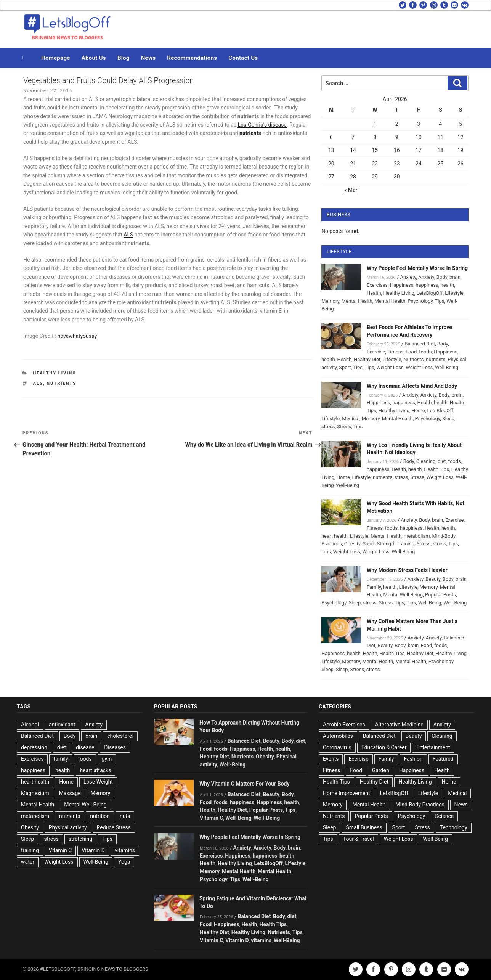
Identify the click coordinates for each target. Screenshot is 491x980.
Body (442, 277)
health (448, 285)
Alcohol (30, 725)
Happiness (402, 285)
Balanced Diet (420, 344)
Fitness (395, 352)
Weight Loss (390, 367)
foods (425, 352)
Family (374, 587)
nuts (125, 816)
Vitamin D (93, 850)
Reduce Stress (114, 827)
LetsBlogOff (430, 293)
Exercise (376, 352)
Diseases (115, 747)
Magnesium (35, 793)
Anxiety (408, 277)
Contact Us (243, 58)
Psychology (420, 301)
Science (444, 816)
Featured (443, 759)
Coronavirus (337, 747)
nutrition (100, 816)
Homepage (56, 58)
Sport (345, 367)
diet (442, 461)
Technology (454, 827)
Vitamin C (60, 850)
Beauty (433, 579)
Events (331, 759)
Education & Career (384, 747)
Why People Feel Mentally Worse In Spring (417, 268)
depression (34, 747)
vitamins (125, 850)
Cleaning (426, 461)
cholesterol (120, 736)
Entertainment (433, 747)
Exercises (377, 285)
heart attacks (96, 770)
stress (328, 427)
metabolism (417, 536)
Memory (330, 301)
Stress (344, 427)
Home (418, 410)
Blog (124, 58)
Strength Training (396, 544)
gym (107, 759)
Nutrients (413, 359)
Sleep (448, 419)
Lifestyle (454, 293)
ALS (128, 235)
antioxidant (62, 725)
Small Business (364, 827)
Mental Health (357, 301)
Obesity (352, 544)
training (30, 850)
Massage (70, 793)
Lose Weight (98, 782)
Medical (351, 419)
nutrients (61, 383)
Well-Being (447, 367)
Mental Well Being (403, 595)
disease (85, 747)
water (28, 862)
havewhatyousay (77, 336)
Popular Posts (440, 595)
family (61, 759)
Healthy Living (55, 373)
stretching (80, 839)
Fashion (413, 759)
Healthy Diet (367, 359)
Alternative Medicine (399, 725)
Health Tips (436, 469)
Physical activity (68, 827)
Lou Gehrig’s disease (262, 125)
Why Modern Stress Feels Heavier (407, 570)
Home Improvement (347, 793)
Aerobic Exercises (344, 725)
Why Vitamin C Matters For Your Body (244, 784)
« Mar (351, 190)
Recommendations (192, 58)
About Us (94, 58)
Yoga (124, 862)
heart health (335, 536)
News (148, 58)
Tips (440, 301)
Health (374, 293)
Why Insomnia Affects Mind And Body (412, 386)
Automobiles (338, 736)
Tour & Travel (359, 839)
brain (455, 277)
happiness (427, 285)
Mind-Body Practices (420, 805)
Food (411, 352)
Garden (381, 770)
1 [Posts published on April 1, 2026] (375, 124)
